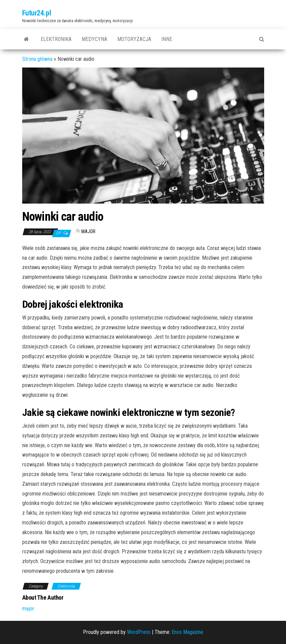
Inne (167, 39)
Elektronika (56, 39)
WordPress (139, 632)
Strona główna (37, 59)
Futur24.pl (37, 13)
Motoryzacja (134, 39)
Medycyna (94, 39)
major (88, 231)
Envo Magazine (188, 632)
